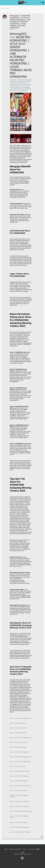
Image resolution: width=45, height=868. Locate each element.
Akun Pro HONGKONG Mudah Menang (21, 811)
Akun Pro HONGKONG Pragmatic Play (21, 718)
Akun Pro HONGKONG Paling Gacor (20, 827)
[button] (2, 2)
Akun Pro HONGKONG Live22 (18, 723)
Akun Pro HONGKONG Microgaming (20, 786)
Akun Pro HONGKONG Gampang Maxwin (19, 817)
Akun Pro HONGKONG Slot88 (18, 733)
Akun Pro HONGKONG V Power (19, 728)
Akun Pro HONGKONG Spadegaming (20, 762)
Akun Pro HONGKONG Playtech (19, 781)
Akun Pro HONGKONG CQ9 (18, 766)
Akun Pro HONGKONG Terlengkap (19, 806)
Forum (7, 8)
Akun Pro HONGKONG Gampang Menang (19, 796)
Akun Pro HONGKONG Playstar (19, 790)
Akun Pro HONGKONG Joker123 (19, 742)
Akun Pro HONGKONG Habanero (19, 752)
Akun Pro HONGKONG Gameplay (19, 776)
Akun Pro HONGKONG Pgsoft (18, 747)
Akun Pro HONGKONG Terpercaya (19, 802)
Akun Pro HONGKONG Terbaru (19, 822)
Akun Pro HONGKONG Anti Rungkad (20, 832)
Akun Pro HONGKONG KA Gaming (19, 771)
